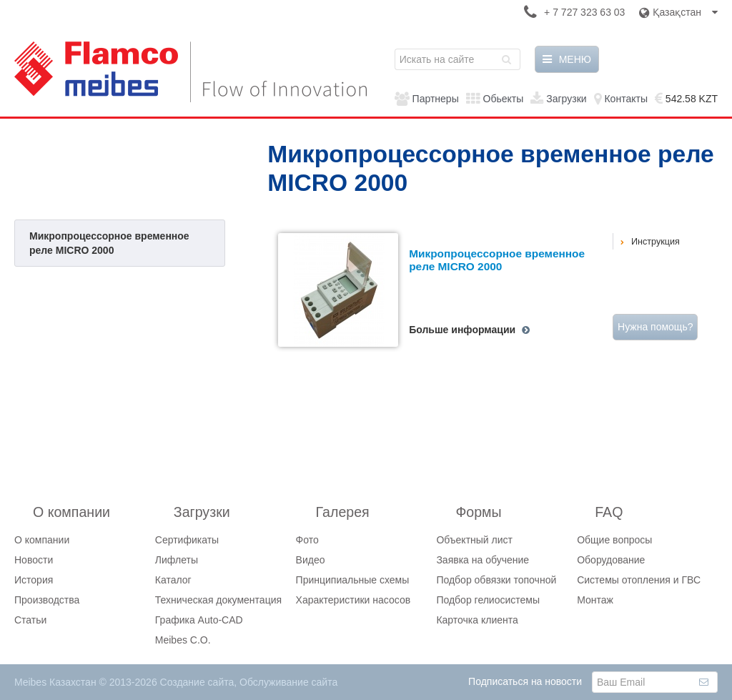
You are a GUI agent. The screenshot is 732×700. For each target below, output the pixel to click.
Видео (311, 560)
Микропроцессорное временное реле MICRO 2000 (109, 243)
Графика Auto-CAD (199, 620)
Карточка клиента (477, 620)
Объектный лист (474, 540)
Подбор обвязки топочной (496, 580)
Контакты (625, 99)
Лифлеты (177, 560)
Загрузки (566, 99)
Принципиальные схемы (353, 580)
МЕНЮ (567, 59)
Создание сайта (197, 682)
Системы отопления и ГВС (639, 580)
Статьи (30, 620)
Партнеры (436, 99)
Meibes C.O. (183, 640)
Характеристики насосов (353, 600)
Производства (47, 600)
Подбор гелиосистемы (488, 600)
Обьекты (504, 99)
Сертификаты (187, 540)
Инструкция (656, 242)
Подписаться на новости (525, 681)
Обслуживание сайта (288, 682)
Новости (34, 560)
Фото (307, 540)
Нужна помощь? (655, 327)
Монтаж (595, 600)
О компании (42, 540)
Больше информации (462, 330)
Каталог (173, 580)
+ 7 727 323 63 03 (584, 12)
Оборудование (611, 560)
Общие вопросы (614, 540)
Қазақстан (678, 12)
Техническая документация (218, 600)
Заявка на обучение (483, 560)
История (34, 580)
